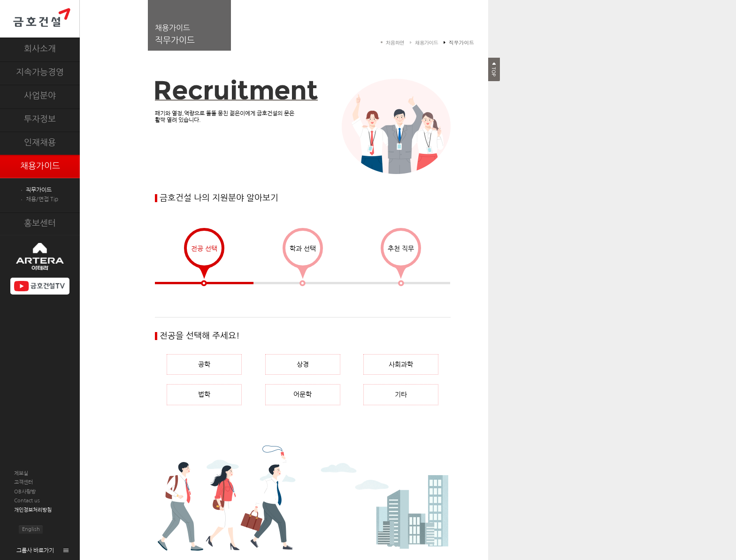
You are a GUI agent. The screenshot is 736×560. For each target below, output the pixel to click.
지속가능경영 (40, 72)
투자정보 (40, 119)
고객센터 (23, 482)
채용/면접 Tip (42, 199)
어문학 (303, 394)
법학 (204, 394)
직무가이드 (39, 190)
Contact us (27, 501)
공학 (204, 364)
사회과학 (401, 364)
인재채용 (40, 143)
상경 (303, 364)
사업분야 (40, 96)
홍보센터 (40, 223)
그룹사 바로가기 (35, 551)
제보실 (21, 473)
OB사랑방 (25, 492)
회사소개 (40, 49)
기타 (401, 394)
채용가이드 (40, 166)
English (31, 529)
